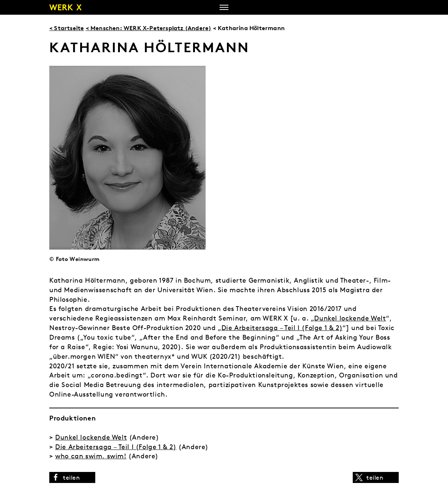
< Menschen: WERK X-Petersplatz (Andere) (149, 28)
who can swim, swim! (91, 456)
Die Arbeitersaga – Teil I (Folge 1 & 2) (282, 328)
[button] (72, 477)
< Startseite (67, 28)
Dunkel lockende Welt (350, 318)
